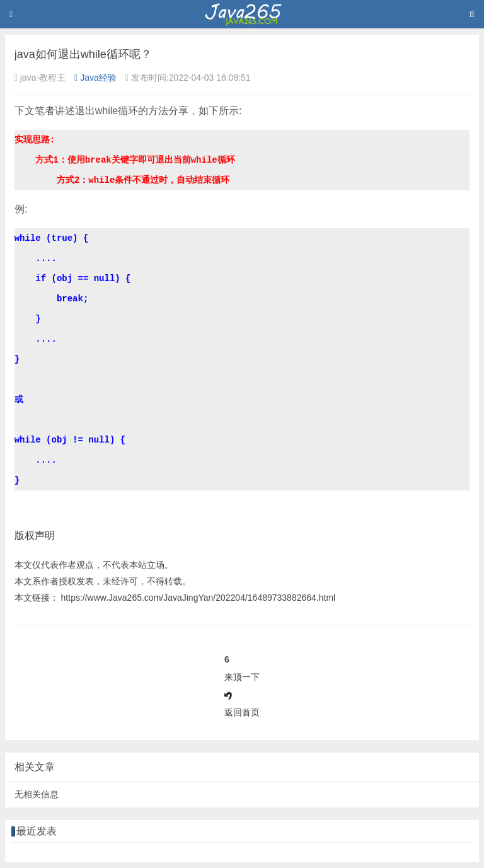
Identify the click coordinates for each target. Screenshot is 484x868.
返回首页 (242, 712)
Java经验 (95, 78)
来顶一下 (242, 677)
